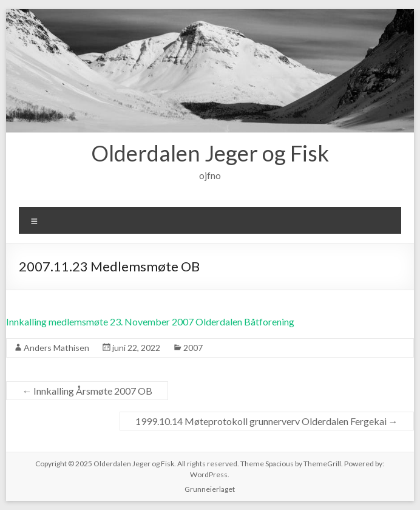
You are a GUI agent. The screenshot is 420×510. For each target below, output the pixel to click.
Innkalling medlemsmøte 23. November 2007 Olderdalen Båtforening (150, 321)
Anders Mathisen (56, 348)
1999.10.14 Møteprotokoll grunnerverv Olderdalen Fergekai (267, 421)
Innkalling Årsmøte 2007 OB (87, 391)
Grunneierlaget (210, 489)
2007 (193, 348)
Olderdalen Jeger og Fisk (210, 153)
